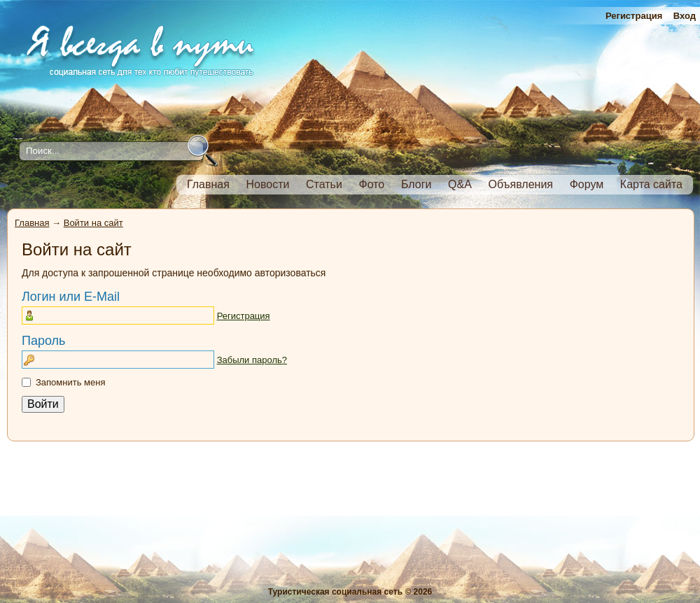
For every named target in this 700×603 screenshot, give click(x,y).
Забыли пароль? (252, 360)
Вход (685, 16)
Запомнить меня (70, 382)
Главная (32, 223)
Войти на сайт (93, 223)
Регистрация (634, 16)
